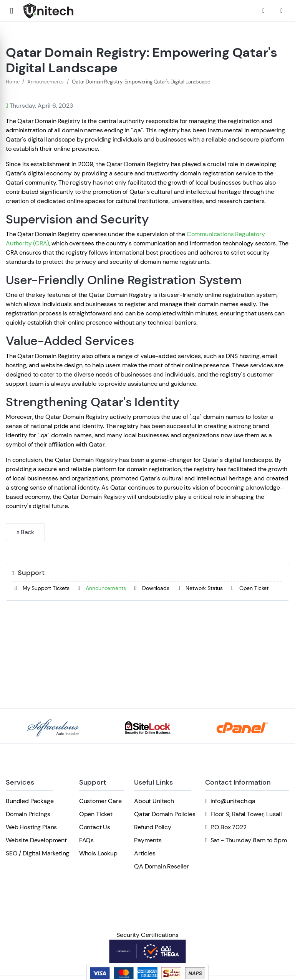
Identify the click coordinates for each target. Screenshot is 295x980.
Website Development (36, 840)
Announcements (46, 82)
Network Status (199, 588)
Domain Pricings (28, 814)
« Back (25, 532)
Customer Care (100, 801)
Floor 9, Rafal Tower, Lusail (246, 814)
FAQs (86, 840)
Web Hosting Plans (31, 827)
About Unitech (154, 801)
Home (12, 82)
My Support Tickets (41, 588)
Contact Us (95, 827)
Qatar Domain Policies (165, 814)
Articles (145, 853)
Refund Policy (153, 827)
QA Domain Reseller (162, 866)
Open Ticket (249, 588)
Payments (148, 840)
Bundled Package (30, 801)
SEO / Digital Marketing (37, 853)
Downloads (150, 588)
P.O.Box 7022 (229, 827)
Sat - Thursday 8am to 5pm (249, 840)
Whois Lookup (98, 853)
